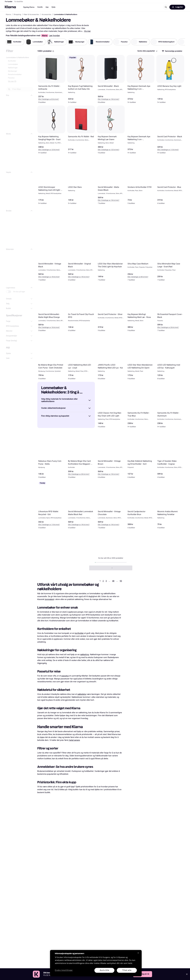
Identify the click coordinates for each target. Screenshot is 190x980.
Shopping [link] (17, 15)
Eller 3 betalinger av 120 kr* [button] (47, 150)
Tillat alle (127, 970)
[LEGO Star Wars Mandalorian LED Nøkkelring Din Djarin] (141, 358)
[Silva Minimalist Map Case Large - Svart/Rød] (170, 258)
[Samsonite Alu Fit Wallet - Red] (81, 131)
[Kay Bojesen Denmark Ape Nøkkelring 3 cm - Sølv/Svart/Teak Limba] (141, 131)
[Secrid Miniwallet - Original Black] (81, 258)
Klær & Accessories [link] (31, 15)
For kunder (9, 2)
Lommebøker (13, 64)
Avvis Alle (104, 970)
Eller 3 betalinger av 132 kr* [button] (107, 150)
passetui (65, 676)
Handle (40, 7)
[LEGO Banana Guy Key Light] (170, 80)
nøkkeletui (82, 694)
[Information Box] (53, 51)
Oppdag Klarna (29, 7)
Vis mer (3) (12, 81)
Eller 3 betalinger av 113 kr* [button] (166, 150)
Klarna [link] (8, 15)
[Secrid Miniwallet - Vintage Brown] (111, 455)
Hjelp (53, 7)
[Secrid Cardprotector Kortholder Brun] (141, 506)
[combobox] (147, 51)
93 (121, 581)
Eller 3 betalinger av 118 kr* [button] (47, 525)
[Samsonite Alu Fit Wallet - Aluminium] (170, 406)
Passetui (11, 78)
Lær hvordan (54, 36)
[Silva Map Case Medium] (141, 258)
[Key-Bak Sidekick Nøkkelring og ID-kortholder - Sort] (141, 455)
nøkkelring (85, 654)
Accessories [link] (46, 15)
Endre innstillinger (64, 970)
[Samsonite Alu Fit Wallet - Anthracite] (51, 80)
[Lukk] (138, 953)
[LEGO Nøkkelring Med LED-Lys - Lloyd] (81, 358)
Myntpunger (13, 71)
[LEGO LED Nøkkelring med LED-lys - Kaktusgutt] (170, 358)
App (47, 7)
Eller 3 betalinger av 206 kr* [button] (166, 327)
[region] (96, 963)
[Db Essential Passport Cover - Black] (170, 308)
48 (113, 581)
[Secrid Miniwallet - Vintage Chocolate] (111, 506)
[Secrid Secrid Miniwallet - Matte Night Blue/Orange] (51, 308)
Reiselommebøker (15, 75)
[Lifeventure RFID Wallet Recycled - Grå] (51, 506)
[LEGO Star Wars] (81, 181)
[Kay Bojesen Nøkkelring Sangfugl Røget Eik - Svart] (51, 131)
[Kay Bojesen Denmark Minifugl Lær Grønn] (111, 131)
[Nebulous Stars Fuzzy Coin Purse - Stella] (51, 455)
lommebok (49, 599)
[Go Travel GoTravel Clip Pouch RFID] (81, 308)
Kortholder (12, 61)
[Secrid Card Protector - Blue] (170, 181)
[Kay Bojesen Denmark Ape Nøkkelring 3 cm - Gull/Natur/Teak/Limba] (141, 80)
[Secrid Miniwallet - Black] (111, 80)
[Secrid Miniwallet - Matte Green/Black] (111, 181)
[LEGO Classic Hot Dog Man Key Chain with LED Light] (111, 406)
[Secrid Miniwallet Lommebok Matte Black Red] (81, 506)
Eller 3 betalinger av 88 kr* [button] (136, 277)
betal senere (75, 740)
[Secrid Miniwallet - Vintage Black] (51, 258)
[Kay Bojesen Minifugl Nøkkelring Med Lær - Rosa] (141, 308)
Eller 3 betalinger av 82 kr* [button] (47, 99)
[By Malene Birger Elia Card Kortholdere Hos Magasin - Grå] (81, 455)
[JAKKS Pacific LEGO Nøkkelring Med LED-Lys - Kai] (111, 358)
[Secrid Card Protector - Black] (170, 131)
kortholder (79, 633)
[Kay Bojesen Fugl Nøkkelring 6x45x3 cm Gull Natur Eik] (81, 80)
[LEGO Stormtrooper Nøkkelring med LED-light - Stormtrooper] (51, 181)
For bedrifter (19, 2)
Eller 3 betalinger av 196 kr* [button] (107, 99)
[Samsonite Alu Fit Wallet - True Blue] (141, 406)
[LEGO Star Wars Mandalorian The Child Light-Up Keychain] (111, 258)
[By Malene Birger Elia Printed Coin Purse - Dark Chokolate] (51, 358)
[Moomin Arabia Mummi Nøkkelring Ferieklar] (170, 506)
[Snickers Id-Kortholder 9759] (141, 181)
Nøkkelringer (13, 68)
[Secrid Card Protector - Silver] (111, 308)
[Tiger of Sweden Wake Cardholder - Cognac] (170, 455)
